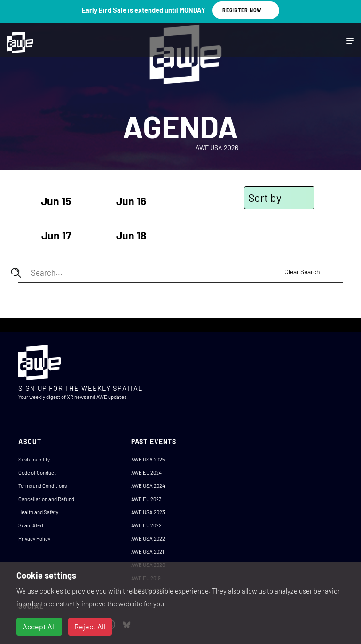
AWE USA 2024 (148, 486)
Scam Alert (31, 525)
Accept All (39, 626)
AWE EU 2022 (146, 525)
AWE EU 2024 (146, 473)
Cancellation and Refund (46, 499)
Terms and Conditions (43, 486)
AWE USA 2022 (148, 538)
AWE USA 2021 (148, 552)
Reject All (90, 626)
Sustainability (34, 459)
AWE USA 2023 (148, 512)
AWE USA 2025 (148, 459)
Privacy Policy (34, 538)
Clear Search (302, 272)
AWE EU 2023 (146, 499)
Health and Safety (38, 512)
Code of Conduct (37, 473)
